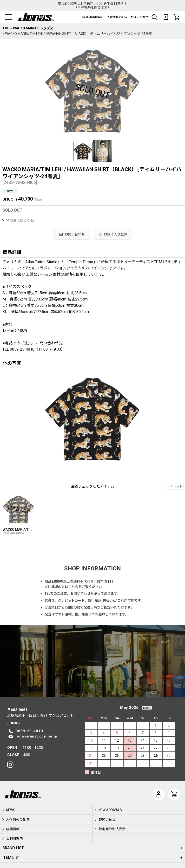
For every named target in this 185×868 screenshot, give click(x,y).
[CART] (177, 17)
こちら (73, 587)
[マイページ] (159, 794)
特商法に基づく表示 (20, 221)
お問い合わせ (139, 17)
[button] (8, 17)
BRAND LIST (13, 848)
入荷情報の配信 (117, 17)
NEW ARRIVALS (93, 17)
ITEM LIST (11, 858)
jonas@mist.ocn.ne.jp (36, 736)
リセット (175, 486)
